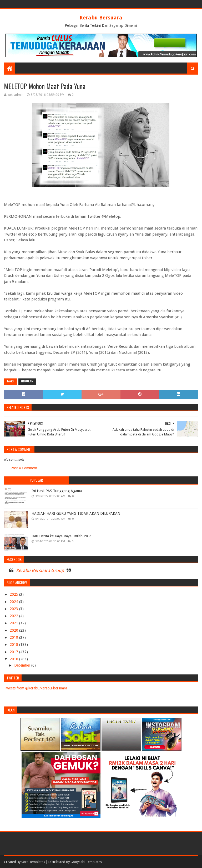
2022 (14, 616)
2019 (14, 637)
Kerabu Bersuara (101, 18)
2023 (14, 609)
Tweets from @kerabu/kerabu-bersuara (36, 688)
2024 (14, 602)
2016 (14, 659)
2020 (14, 630)
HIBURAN (27, 381)
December (23, 665)
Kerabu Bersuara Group (40, 570)
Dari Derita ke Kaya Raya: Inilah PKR (61, 536)
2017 (14, 652)
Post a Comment (24, 468)
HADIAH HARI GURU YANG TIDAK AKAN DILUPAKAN (76, 513)
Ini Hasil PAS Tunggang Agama (57, 491)
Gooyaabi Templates (86, 862)
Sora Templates (33, 862)
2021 (14, 623)
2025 (14, 594)
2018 (14, 644)
